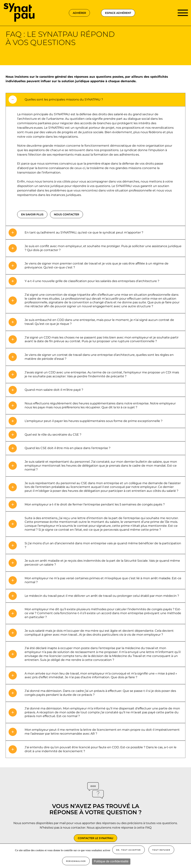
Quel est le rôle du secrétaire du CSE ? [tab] (53, 435)
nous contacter (66, 214)
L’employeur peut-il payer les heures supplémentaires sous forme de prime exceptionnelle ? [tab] (94, 421)
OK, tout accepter (129, 850)
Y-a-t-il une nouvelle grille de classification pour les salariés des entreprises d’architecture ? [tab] (92, 281)
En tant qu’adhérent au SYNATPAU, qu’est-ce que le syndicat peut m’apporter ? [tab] (84, 232)
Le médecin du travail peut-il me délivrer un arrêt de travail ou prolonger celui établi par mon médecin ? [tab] (102, 596)
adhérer (79, 13)
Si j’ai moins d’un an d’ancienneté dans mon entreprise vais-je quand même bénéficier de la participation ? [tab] (103, 545)
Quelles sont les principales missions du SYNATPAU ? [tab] (64, 99)
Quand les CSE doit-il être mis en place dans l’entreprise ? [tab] (68, 448)
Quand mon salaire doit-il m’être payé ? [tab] (54, 390)
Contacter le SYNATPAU (95, 838)
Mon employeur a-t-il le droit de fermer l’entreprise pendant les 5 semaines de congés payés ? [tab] (95, 504)
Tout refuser (161, 850)
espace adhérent (118, 13)
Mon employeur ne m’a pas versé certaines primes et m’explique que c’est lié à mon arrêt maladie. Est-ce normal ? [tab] (103, 580)
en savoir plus (32, 214)
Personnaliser (76, 861)
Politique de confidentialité (111, 861)
